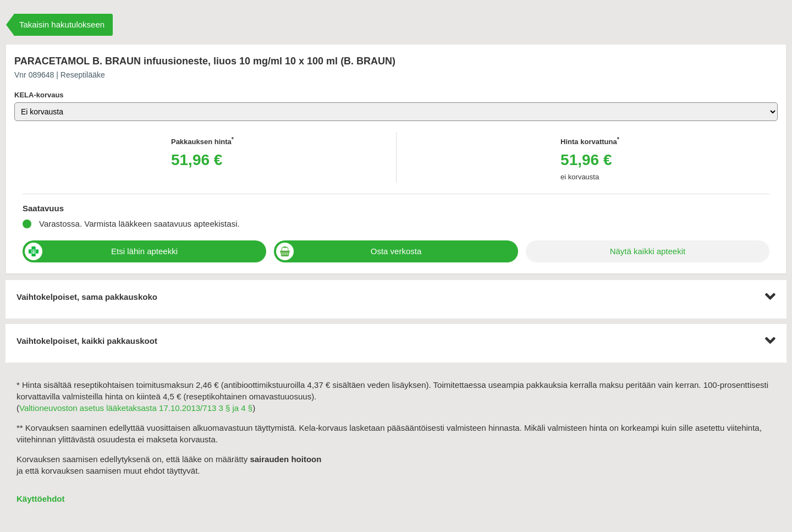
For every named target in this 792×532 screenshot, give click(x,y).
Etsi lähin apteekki (144, 251)
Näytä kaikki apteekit (648, 251)
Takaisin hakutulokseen (62, 24)
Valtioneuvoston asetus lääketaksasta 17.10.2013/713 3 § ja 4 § (136, 408)
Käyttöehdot (41, 499)
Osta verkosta (396, 251)
